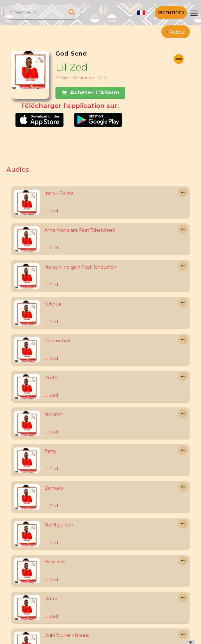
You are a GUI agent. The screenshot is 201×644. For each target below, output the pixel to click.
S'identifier (171, 13)
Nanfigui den (59, 525)
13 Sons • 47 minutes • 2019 (81, 78)
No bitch (54, 414)
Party (50, 451)
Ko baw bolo (58, 341)
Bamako (54, 488)
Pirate (51, 378)
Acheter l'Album (90, 92)
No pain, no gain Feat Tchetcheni (81, 267)
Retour (176, 32)
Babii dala (55, 562)
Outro (51, 599)
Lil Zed (72, 67)
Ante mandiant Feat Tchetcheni (80, 230)
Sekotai (53, 304)
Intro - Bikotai (59, 193)
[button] (143, 13)
